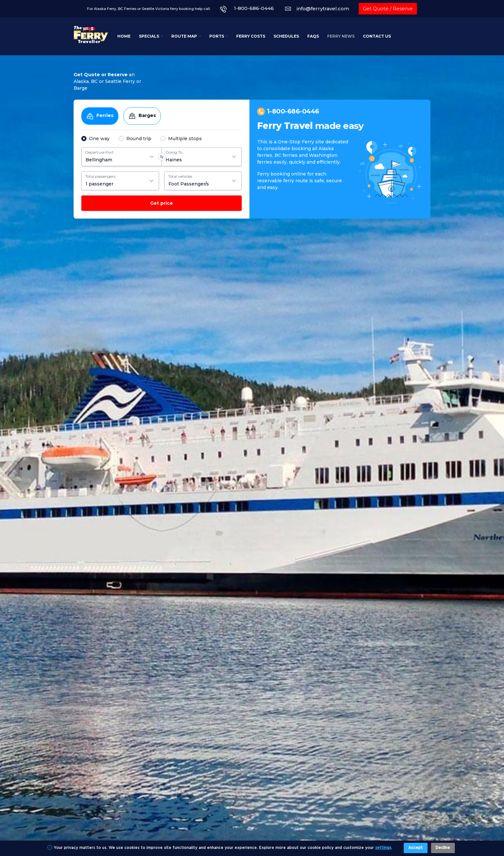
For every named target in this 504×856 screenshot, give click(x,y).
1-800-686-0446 (254, 8)
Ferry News (341, 36)
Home (124, 36)
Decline (443, 848)
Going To (174, 152)
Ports (217, 36)
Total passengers (100, 176)
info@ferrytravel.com (323, 9)
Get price (162, 203)
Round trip (139, 139)
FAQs (313, 36)
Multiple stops (185, 139)
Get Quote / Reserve (388, 9)
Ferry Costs (251, 36)
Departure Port (99, 152)
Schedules (286, 36)
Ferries (100, 116)
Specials (149, 36)
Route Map (184, 36)
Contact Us (377, 36)
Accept (415, 848)
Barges (142, 116)
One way (99, 139)
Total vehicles (180, 176)
